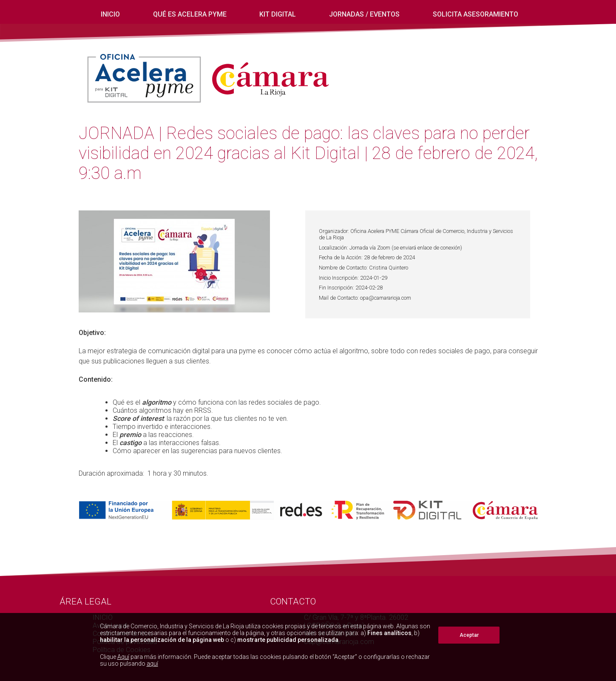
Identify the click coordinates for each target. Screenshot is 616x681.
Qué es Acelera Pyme (190, 14)
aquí (152, 664)
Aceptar (469, 635)
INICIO (110, 14)
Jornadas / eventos (364, 14)
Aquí (123, 657)
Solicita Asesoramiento (475, 14)
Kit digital (278, 14)
